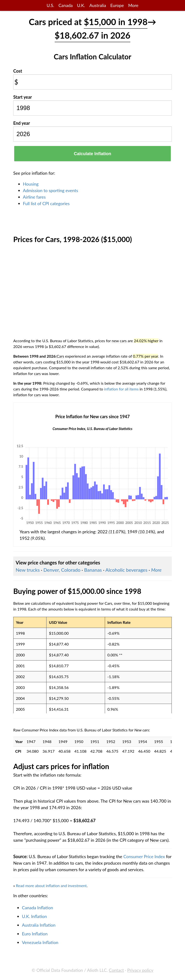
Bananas (93, 570)
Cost (18, 71)
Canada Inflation (37, 908)
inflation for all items (121, 389)
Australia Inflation (39, 925)
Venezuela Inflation (40, 942)
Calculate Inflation (92, 154)
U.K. (81, 5)
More (133, 5)
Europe (117, 5)
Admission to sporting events (50, 190)
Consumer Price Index (144, 856)
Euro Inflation (35, 934)
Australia (98, 5)
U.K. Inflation (34, 916)
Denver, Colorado (62, 570)
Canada (66, 5)
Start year (23, 97)
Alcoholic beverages (126, 570)
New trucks (28, 570)
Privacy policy (140, 970)
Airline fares (34, 197)
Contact (116, 970)
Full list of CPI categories (46, 203)
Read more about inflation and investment (51, 886)
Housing (31, 184)
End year (22, 123)
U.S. (50, 5)
